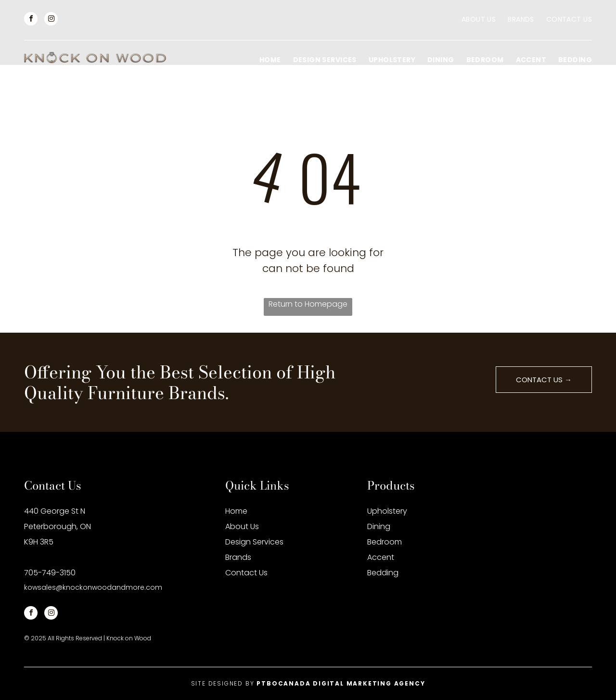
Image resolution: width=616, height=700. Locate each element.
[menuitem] (473, 19)
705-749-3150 (50, 573)
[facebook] (31, 20)
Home (236, 511)
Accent (381, 557)
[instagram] (51, 20)
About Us (242, 526)
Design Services (254, 542)
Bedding (383, 573)
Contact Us (246, 573)
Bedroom (385, 542)
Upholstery (387, 511)
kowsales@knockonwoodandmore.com (93, 587)
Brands (238, 557)
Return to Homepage (308, 304)
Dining (379, 526)
